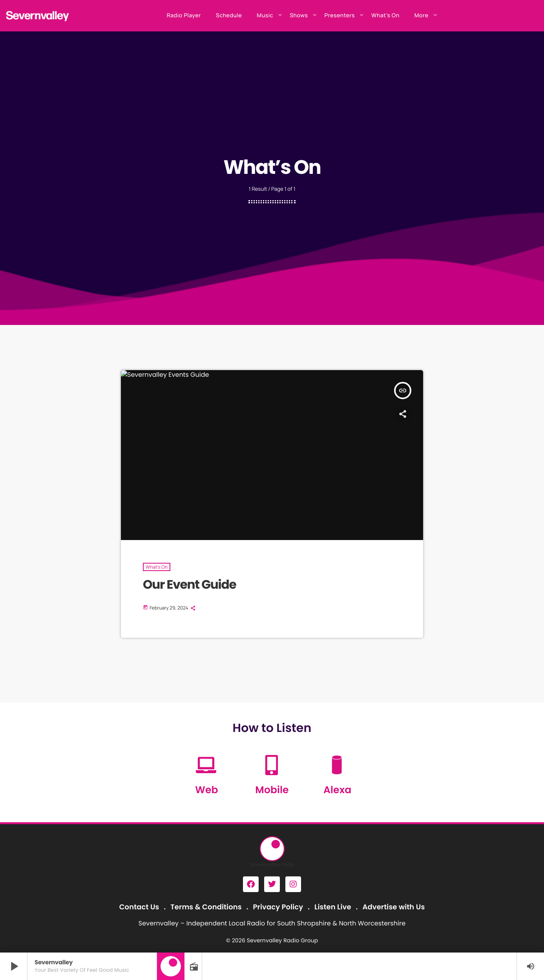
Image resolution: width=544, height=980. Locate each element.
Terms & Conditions (206, 907)
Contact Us (139, 907)
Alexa (337, 790)
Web (206, 790)
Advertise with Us (393, 907)
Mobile (272, 790)
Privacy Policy (278, 907)
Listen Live (333, 907)
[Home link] (38, 16)
